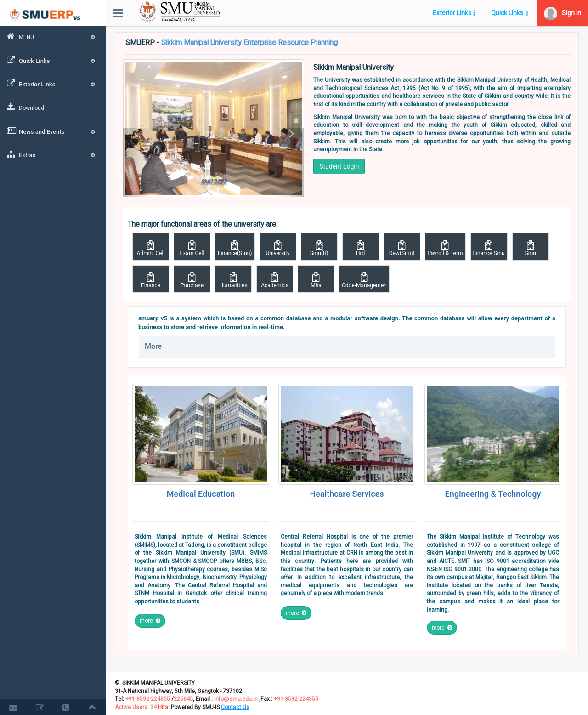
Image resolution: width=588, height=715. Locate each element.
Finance (151, 281)
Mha (316, 281)
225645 (183, 699)
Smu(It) (319, 248)
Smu (531, 248)
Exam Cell (192, 248)
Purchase (192, 281)
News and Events (53, 131)
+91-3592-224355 (147, 699)
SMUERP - (232, 43)
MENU (53, 37)
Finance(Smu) (235, 248)
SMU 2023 (214, 182)
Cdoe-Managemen (364, 281)
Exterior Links (53, 84)
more (150, 621)
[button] (563, 13)
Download (25, 108)
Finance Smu (489, 248)
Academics (275, 281)
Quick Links (53, 60)
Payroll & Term (445, 248)
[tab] (347, 347)
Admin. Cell (151, 248)
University (278, 248)
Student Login (339, 166)
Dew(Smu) (402, 248)
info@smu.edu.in (236, 699)
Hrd (361, 248)
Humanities (233, 281)
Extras (53, 154)
